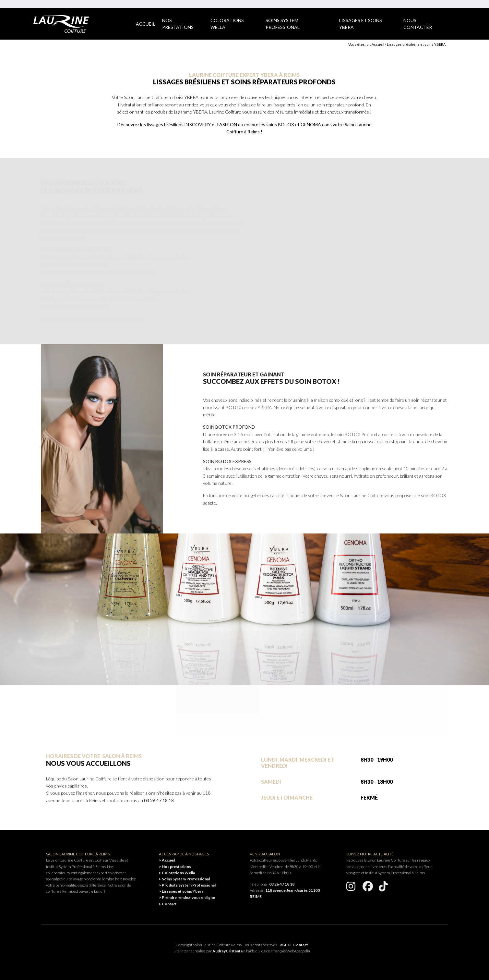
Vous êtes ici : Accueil (366, 44)
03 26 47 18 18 (159, 800)
